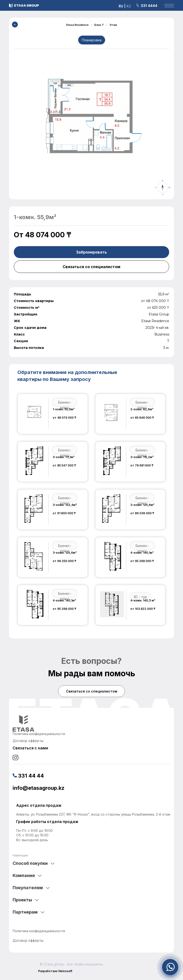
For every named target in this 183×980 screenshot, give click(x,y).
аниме (13, 936)
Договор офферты (28, 940)
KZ (129, 6)
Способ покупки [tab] (30, 863)
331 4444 (147, 6)
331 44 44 (28, 776)
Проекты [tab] (22, 900)
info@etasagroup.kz (38, 788)
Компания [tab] (24, 875)
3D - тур (140, 597)
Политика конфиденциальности (39, 931)
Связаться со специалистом (91, 267)
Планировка (92, 40)
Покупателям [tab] (28, 888)
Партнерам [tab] (25, 912)
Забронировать (91, 252)
